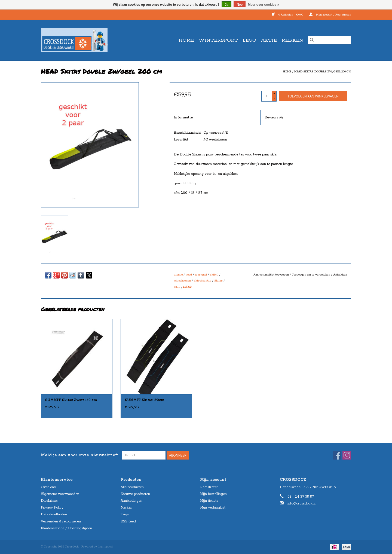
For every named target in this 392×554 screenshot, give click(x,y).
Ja (226, 5)
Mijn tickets (209, 501)
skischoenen (183, 281)
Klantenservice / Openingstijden (66, 528)
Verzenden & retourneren (61, 521)
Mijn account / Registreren (330, 15)
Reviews (274, 117)
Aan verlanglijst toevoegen (272, 275)
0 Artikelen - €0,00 (288, 15)
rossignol (201, 275)
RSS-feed (128, 521)
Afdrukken (340, 275)
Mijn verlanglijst (213, 508)
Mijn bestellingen (213, 494)
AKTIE (269, 40)
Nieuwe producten (135, 494)
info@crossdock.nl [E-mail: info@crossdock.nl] (301, 504)
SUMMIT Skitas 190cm (145, 400)
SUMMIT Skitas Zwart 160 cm (71, 400)
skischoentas (203, 281)
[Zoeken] (329, 40)
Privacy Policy (52, 508)
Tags (125, 514)
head (189, 275)
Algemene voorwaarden (60, 494)
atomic (178, 275)
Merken (292, 40)
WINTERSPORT (218, 40)
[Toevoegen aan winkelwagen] (313, 96)
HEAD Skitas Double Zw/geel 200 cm (323, 72)
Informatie (183, 117)
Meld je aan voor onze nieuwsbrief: (79, 455)
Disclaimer (49, 501)
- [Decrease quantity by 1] (274, 99)
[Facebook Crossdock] (337, 455)
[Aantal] (267, 96)
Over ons (48, 487)
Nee (240, 5)
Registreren (209, 487)
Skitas (218, 281)
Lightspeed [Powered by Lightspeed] (105, 547)
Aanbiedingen (131, 501)
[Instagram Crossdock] (347, 455)
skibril (214, 275)
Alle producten (132, 487)
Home (186, 40)
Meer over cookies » (264, 5)
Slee (177, 287)
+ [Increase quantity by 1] (274, 94)
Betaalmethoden (54, 514)
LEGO (249, 40)
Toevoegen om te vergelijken (311, 275)
